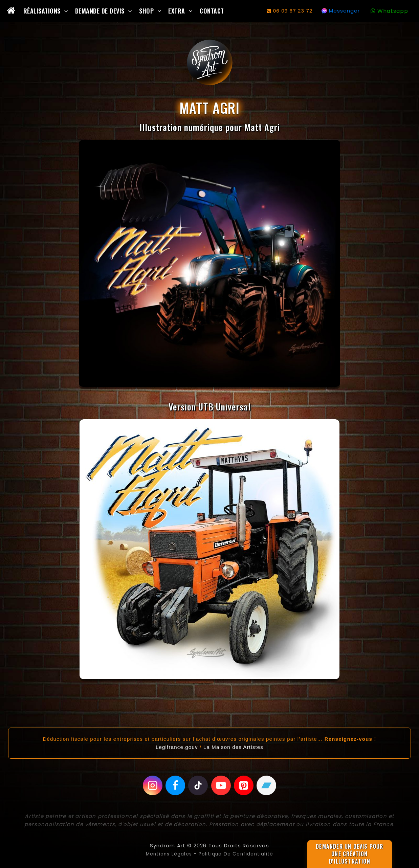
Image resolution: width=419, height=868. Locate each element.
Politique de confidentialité (238, 854)
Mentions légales (166, 854)
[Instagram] (151, 785)
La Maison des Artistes (233, 746)
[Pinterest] (245, 785)
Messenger (344, 11)
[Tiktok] (198, 785)
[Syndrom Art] (210, 62)
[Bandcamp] (268, 785)
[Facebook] (174, 785)
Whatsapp (393, 11)
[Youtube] (221, 785)
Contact (212, 11)
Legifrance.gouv (177, 746)
